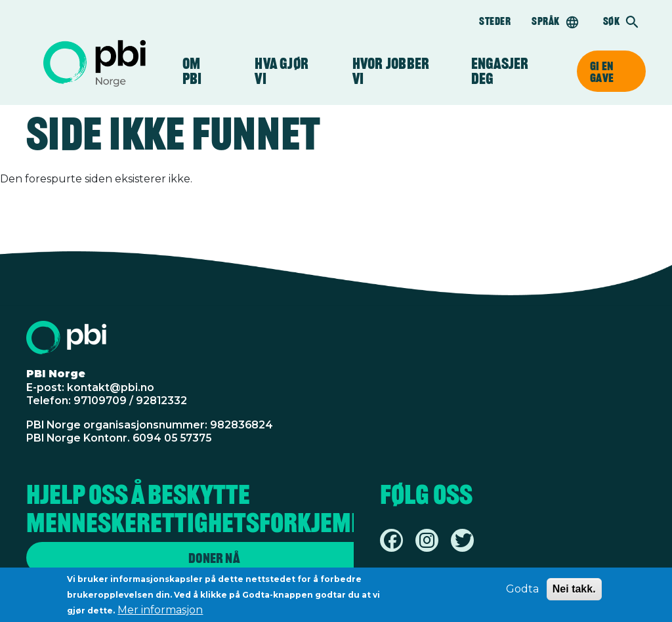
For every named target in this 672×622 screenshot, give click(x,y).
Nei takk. (574, 591)
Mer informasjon (160, 612)
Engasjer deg (507, 71)
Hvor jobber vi (391, 71)
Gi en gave (602, 72)
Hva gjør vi (282, 71)
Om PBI (199, 71)
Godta (522, 591)
